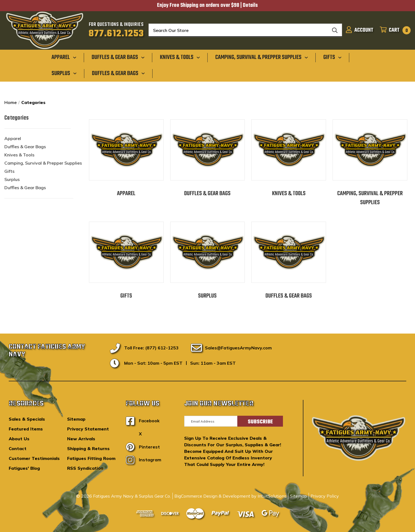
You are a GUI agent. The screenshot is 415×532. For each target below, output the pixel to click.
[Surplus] (64, 73)
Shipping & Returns (88, 448)
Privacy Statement (88, 429)
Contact (18, 448)
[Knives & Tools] (180, 57)
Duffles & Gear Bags (25, 147)
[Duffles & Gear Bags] (118, 57)
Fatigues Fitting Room (91, 458)
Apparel (13, 138)
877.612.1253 (116, 34)
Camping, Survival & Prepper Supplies (43, 163)
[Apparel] (64, 57)
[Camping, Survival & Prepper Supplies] (262, 57)
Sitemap (76, 419)
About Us (19, 439)
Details (250, 5)
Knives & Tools (19, 155)
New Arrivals (81, 439)
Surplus (12, 179)
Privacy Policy (325, 496)
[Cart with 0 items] (394, 30)
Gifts (9, 171)
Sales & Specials (27, 419)
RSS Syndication (85, 468)
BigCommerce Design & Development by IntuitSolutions (230, 496)
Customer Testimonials (34, 458)
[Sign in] (359, 30)
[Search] (335, 30)
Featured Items (26, 429)
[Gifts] (332, 57)
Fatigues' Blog (24, 468)
